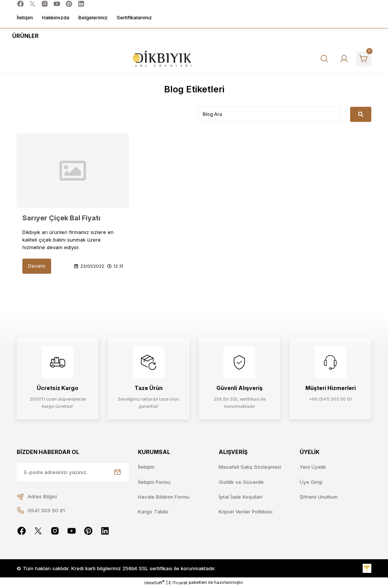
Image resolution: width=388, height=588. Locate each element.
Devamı (37, 266)
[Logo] (162, 59)
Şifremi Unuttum (319, 497)
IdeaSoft (154, 583)
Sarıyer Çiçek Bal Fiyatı (61, 218)
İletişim (146, 467)
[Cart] (364, 59)
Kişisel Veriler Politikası (246, 512)
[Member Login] (344, 59)
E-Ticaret (178, 583)
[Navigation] (24, 36)
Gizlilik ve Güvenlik (241, 482)
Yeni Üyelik (313, 467)
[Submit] (117, 472)
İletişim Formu (154, 482)
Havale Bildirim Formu (164, 497)
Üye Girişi (311, 482)
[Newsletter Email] (73, 472)
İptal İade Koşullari (241, 497)
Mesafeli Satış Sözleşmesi (250, 467)
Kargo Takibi (153, 512)
